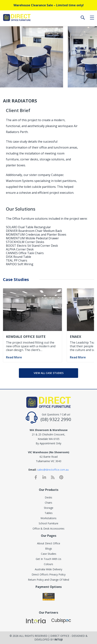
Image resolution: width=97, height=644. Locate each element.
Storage (49, 508)
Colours (48, 564)
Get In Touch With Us (48, 559)
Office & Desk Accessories (48, 529)
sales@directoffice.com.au (53, 470)
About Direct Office (49, 543)
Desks (48, 497)
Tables (49, 513)
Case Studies (49, 554)
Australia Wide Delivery (48, 569)
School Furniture (48, 523)
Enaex (76, 337)
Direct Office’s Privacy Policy (49, 574)
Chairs (48, 503)
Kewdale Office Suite (26, 337)
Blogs (49, 549)
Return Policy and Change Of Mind (48, 580)
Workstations (48, 518)
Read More (14, 357)
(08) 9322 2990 (56, 419)
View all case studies (49, 373)
